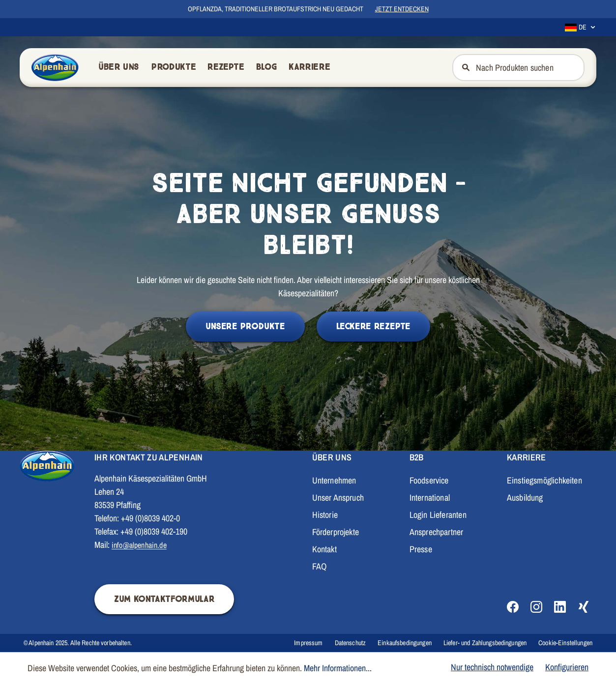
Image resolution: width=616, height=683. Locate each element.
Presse (421, 549)
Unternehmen (334, 480)
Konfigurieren (567, 667)
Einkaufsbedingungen (405, 643)
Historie (325, 515)
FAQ (320, 566)
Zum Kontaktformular (164, 599)
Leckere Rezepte (374, 327)
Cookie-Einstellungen (565, 643)
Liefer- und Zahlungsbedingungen (485, 643)
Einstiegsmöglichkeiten (544, 480)
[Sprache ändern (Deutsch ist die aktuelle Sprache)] (581, 27)
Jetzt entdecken (402, 9)
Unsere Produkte (245, 327)
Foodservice (429, 480)
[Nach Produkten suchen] (530, 68)
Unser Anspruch (338, 498)
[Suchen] (465, 68)
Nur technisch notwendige (492, 667)
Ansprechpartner (437, 532)
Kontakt (324, 549)
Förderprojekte (336, 532)
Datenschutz (351, 643)
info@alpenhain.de (139, 545)
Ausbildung (525, 498)
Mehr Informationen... (338, 668)
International (430, 498)
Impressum (308, 643)
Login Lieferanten (438, 515)
